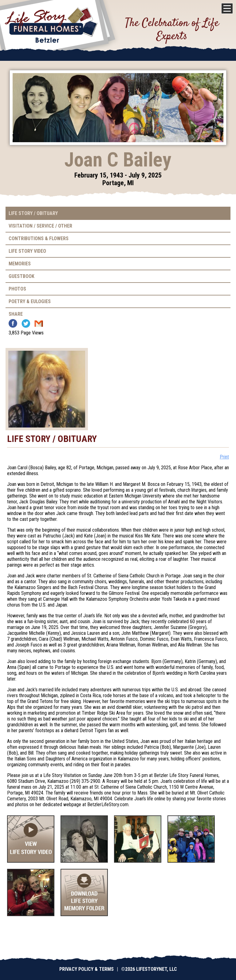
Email (39, 323)
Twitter (26, 323)
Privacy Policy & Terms (87, 969)
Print (224, 457)
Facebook (13, 323)
